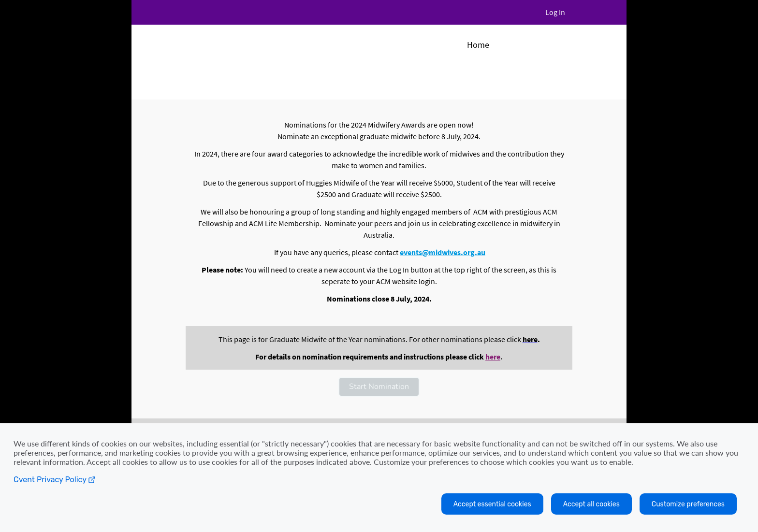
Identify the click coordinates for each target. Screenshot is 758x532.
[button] (379, 387)
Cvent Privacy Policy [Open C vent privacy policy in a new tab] (55, 480)
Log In (555, 12)
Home (478, 45)
